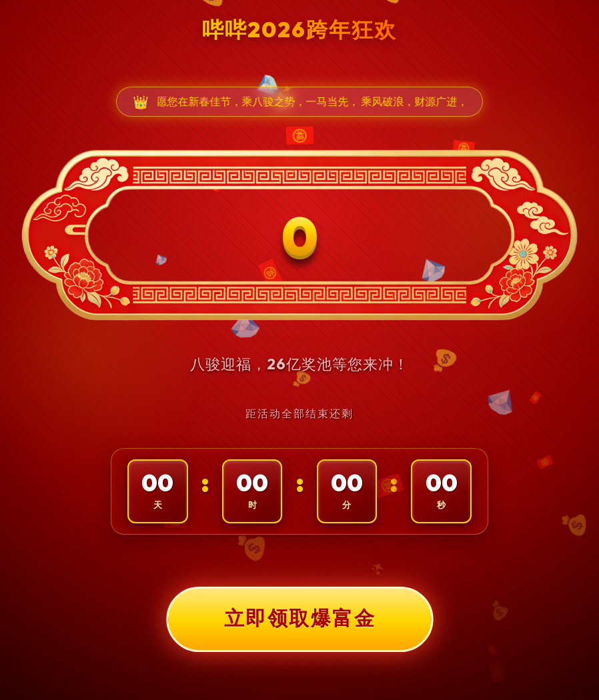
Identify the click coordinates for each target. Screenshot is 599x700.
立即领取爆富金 (299, 619)
